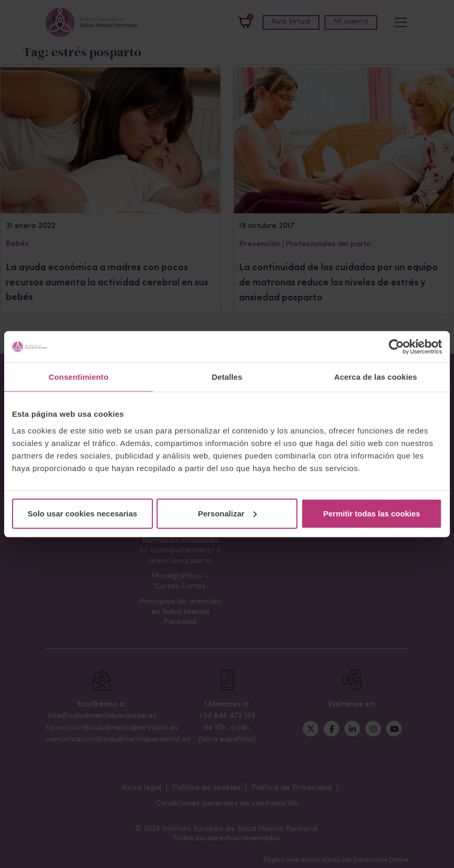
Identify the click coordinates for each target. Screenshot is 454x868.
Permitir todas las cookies (372, 513)
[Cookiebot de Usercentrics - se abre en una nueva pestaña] (396, 347)
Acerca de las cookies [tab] (375, 377)
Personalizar (227, 513)
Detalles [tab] (227, 377)
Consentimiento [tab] (79, 377)
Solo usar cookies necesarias (82, 513)
